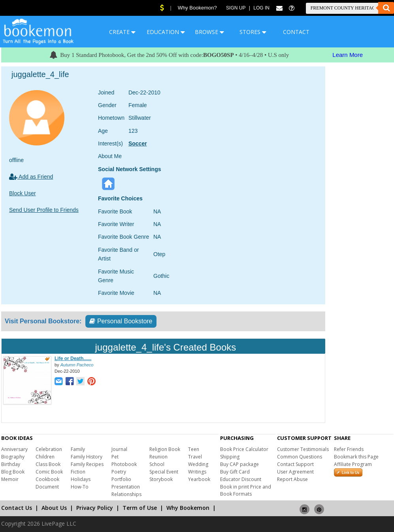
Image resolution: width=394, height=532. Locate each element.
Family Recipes (87, 464)
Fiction (78, 472)
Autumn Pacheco (77, 365)
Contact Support (295, 464)
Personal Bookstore (121, 321)
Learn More (348, 55)
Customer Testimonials (303, 449)
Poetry (119, 472)
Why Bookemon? (197, 8)
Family (78, 449)
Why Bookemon (188, 508)
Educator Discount (241, 479)
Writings (197, 472)
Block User (23, 193)
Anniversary (14, 449)
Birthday (11, 464)
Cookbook (47, 479)
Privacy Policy (95, 508)
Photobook (124, 464)
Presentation (126, 487)
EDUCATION (166, 32)
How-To (80, 487)
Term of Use (140, 508)
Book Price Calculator (244, 449)
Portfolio (121, 479)
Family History (87, 457)
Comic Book (49, 472)
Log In (261, 8)
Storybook (161, 479)
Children (45, 457)
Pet (115, 457)
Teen (194, 449)
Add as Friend (31, 177)
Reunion (158, 457)
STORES (253, 32)
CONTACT (296, 32)
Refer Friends (349, 449)
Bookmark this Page (356, 457)
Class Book (48, 464)
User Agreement (295, 472)
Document (47, 487)
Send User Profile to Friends (44, 210)
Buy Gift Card (235, 472)
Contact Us (17, 508)
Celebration (49, 449)
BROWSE (209, 32)
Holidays (81, 479)
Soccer (138, 143)
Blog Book (13, 472)
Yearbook (199, 479)
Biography (13, 457)
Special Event (164, 472)
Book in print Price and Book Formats (246, 490)
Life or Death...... (73, 358)
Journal (119, 449)
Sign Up (236, 8)
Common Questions (300, 457)
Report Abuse (292, 479)
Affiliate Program (353, 464)
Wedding (198, 464)
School (157, 464)
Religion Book (165, 449)
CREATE (122, 32)
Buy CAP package (239, 464)
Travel (195, 457)
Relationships (126, 494)
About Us (54, 508)
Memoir (10, 479)
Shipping (230, 457)
